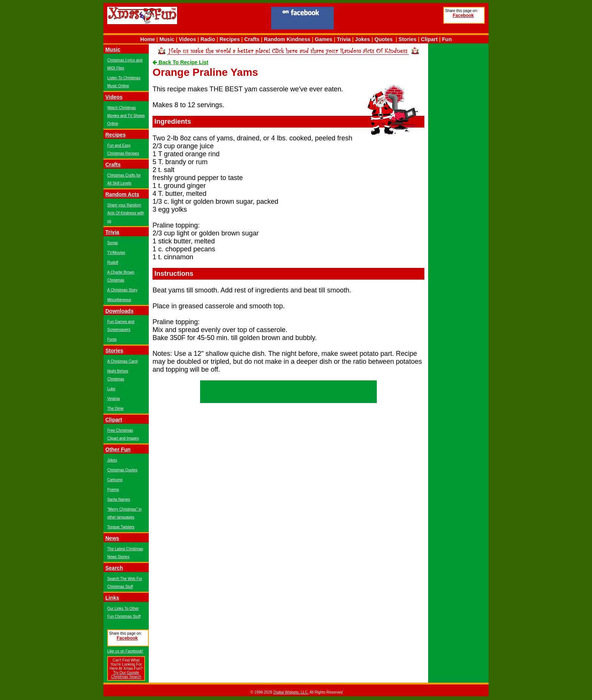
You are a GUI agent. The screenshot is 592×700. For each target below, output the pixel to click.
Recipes (230, 39)
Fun (447, 39)
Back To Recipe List (180, 62)
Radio (208, 39)
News (112, 538)
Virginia (113, 399)
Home (148, 39)
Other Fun (118, 449)
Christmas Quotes (122, 470)
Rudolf (113, 262)
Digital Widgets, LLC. (291, 692)
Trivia (344, 39)
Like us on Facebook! (125, 651)
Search (114, 568)
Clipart (429, 39)
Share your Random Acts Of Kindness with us (126, 213)
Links (112, 598)
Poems (113, 490)
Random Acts (122, 194)
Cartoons (115, 480)
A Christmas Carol (123, 361)
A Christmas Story (122, 290)
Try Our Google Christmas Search (126, 675)
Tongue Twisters (121, 527)
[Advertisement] (388, 19)
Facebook (463, 15)
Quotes (384, 39)
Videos (188, 39)
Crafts (252, 39)
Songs (113, 243)
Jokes (362, 39)
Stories (408, 39)
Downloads (119, 311)
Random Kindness (287, 39)
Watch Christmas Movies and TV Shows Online (126, 116)
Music (167, 39)
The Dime (115, 408)
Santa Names (119, 499)
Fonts (112, 339)
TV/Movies (116, 253)
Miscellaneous (119, 300)
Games (324, 39)
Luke (111, 389)
